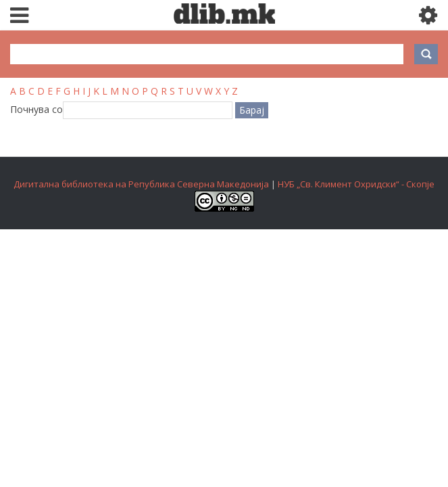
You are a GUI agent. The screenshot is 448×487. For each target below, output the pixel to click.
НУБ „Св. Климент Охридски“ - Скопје (356, 184)
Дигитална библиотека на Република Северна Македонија (141, 184)
